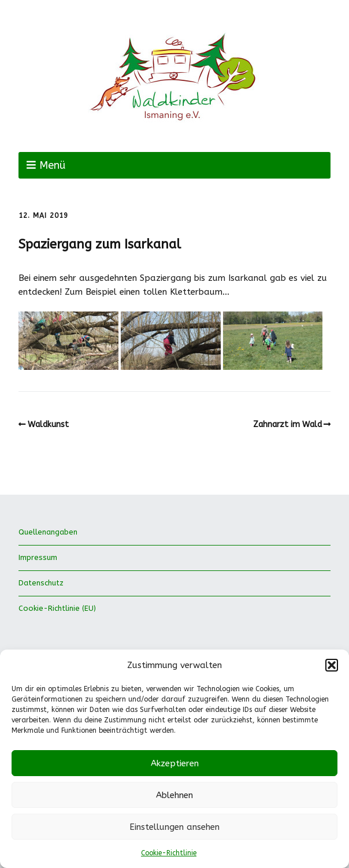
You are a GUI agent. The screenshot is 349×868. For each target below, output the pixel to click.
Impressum (38, 557)
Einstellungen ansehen (174, 827)
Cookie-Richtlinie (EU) (57, 608)
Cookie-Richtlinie (169, 853)
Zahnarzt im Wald (287, 424)
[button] (332, 665)
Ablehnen (174, 795)
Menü (52, 165)
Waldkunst (48, 424)
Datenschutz (41, 583)
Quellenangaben (48, 532)
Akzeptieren (175, 763)
